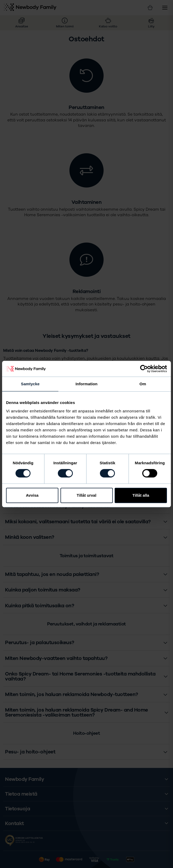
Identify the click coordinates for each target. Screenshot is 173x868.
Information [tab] (87, 384)
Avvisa (32, 495)
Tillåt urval (87, 495)
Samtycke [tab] (30, 384)
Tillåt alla (141, 495)
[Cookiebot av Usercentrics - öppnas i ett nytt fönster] (144, 369)
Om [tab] (143, 384)
